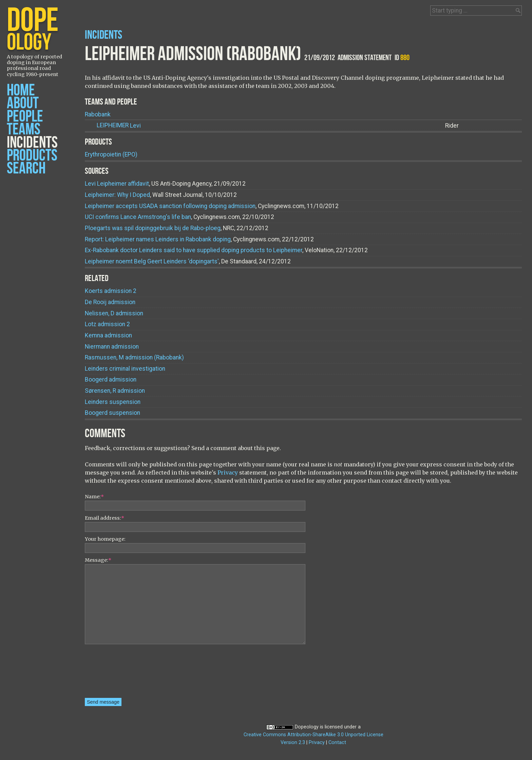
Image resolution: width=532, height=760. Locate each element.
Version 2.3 (293, 743)
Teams (24, 129)
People (25, 117)
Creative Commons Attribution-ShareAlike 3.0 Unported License (313, 735)
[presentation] (113, 673)
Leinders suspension (113, 402)
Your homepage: (105, 539)
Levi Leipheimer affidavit (117, 184)
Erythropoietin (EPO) (111, 154)
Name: (94, 497)
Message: (98, 560)
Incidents (32, 143)
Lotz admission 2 (107, 324)
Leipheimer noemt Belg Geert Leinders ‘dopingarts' (152, 261)
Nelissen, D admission (114, 313)
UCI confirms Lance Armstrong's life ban (138, 217)
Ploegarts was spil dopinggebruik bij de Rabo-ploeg (153, 228)
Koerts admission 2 (111, 291)
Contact (337, 743)
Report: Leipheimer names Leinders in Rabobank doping (158, 239)
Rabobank (98, 114)
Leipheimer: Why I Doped (117, 195)
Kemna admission (108, 335)
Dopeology (307, 727)
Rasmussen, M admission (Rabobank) (134, 357)
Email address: (104, 518)
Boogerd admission (111, 379)
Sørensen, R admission (115, 391)
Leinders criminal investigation (125, 369)
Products (32, 156)
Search (26, 169)
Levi (119, 125)
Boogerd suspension (112, 413)
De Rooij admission (110, 302)
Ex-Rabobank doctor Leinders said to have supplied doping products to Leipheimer (194, 250)
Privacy (228, 472)
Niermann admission (112, 347)
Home (21, 90)
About (23, 103)
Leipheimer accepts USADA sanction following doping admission (170, 206)
